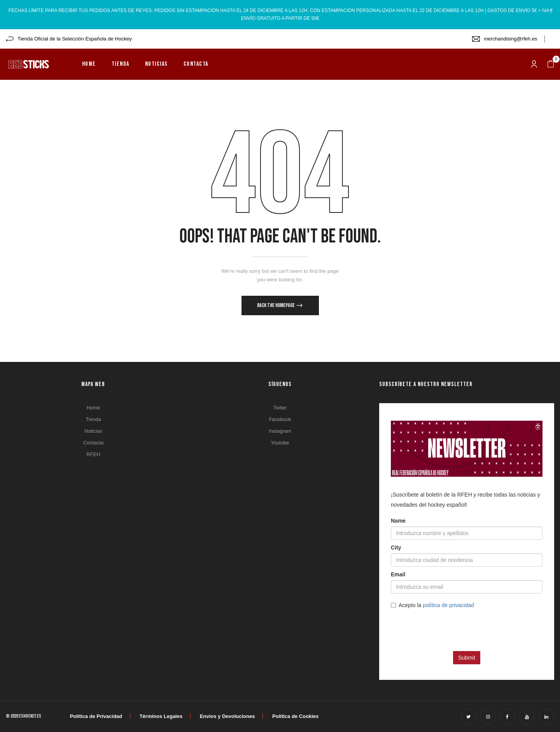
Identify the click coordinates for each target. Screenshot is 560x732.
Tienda (93, 419)
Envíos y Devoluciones (227, 716)
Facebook (280, 419)
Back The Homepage (276, 305)
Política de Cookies (295, 716)
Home (94, 408)
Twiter (280, 408)
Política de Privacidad (96, 716)
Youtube (280, 443)
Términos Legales (161, 716)
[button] (551, 64)
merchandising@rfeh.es (510, 39)
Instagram (280, 431)
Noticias (93, 431)
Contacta (93, 443)
